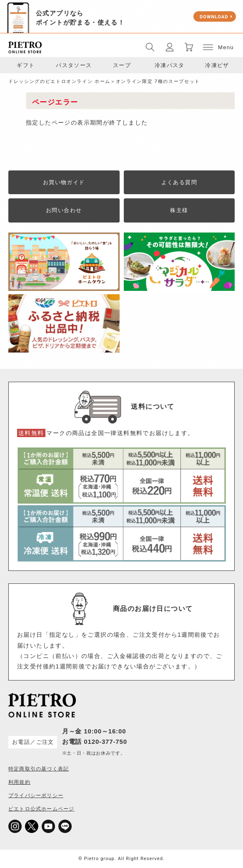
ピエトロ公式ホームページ (41, 809)
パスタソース (74, 65)
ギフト (26, 65)
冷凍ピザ (217, 65)
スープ (122, 65)
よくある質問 (179, 182)
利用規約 (19, 782)
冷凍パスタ (170, 65)
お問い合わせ (64, 210)
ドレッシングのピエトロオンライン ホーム (59, 81)
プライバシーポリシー (36, 795)
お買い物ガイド (64, 182)
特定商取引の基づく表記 (39, 769)
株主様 (179, 210)
